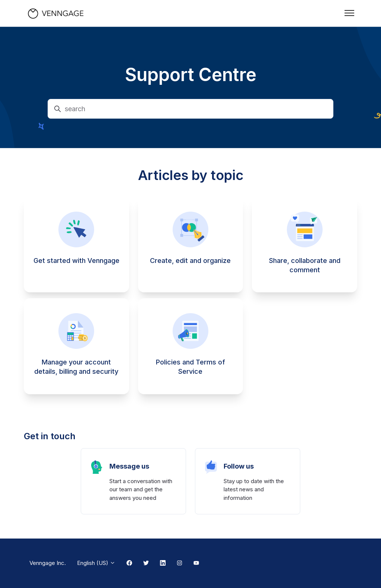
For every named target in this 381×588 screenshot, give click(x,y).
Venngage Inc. (48, 563)
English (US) (96, 563)
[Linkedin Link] (163, 563)
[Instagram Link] (180, 563)
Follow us (239, 466)
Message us (129, 466)
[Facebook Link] (129, 563)
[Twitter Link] (146, 563)
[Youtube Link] (196, 563)
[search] (190, 109)
